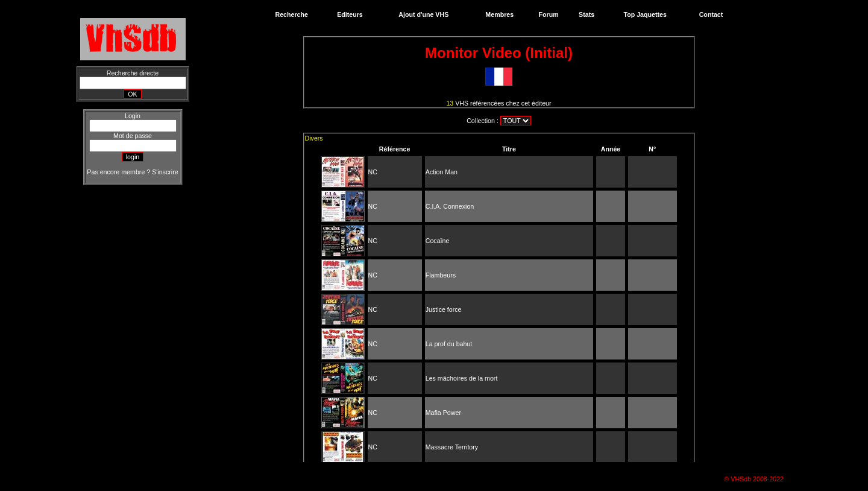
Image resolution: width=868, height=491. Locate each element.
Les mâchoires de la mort (462, 378)
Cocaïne (438, 241)
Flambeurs (441, 275)
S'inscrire (165, 172)
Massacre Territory (452, 447)
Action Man (442, 172)
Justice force (444, 309)
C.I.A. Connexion (450, 206)
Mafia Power (443, 413)
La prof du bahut (449, 344)
